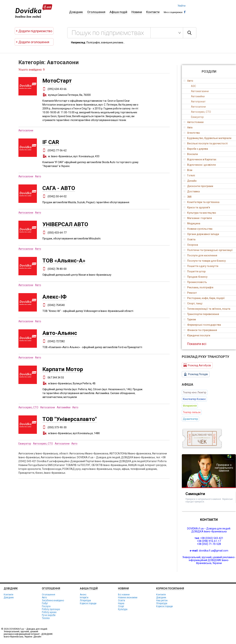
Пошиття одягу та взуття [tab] (201, 266)
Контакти (153, 12)
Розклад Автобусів (197, 365)
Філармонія (190, 406)
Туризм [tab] (190, 319)
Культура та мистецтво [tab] (200, 213)
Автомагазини (200, 91)
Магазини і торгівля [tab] (198, 218)
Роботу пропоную (51, 609)
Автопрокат (198, 102)
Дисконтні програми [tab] (198, 186)
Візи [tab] (188, 170)
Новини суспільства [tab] (198, 229)
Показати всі (197, 344)
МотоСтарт (57, 81)
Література (85, 600)
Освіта (122, 600)
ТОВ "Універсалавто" (70, 419)
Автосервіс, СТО (28, 407)
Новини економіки (128, 597)
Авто (38, 176)
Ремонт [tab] (190, 293)
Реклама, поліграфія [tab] (198, 287)
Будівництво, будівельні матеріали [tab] (208, 138)
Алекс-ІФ (54, 297)
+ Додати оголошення (33, 42)
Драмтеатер (190, 419)
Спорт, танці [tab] (193, 303)
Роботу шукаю (49, 612)
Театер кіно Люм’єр (195, 392)
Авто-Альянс (60, 333)
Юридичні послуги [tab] (197, 335)
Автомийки (64, 407)
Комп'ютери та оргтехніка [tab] (202, 202)
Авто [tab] (188, 81)
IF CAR (51, 142)
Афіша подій (118, 12)
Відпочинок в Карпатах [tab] (200, 159)
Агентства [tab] (192, 133)
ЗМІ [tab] (188, 197)
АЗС (194, 86)
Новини (137, 12)
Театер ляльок (192, 412)
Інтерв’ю (84, 597)
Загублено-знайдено (53, 600)
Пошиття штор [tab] (195, 271)
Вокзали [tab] (191, 154)
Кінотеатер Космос (194, 399)
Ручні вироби (49, 615)
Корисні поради (88, 603)
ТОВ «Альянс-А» (64, 260)
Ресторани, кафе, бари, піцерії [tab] (204, 298)
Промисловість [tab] (195, 282)
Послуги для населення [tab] (200, 255)
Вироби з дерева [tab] (196, 149)
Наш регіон (162, 600)
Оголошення (96, 12)
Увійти (182, 6)
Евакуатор (25, 444)
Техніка (46, 618)
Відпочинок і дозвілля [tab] (200, 165)
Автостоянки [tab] (194, 122)
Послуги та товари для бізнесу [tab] (205, 261)
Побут (45, 603)
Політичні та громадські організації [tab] (208, 250)
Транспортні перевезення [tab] (201, 314)
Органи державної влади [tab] (201, 234)
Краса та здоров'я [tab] (197, 207)
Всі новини (124, 595)
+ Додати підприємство (34, 31)
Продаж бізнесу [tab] (196, 277)
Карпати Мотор (63, 369)
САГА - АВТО (59, 188)
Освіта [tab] (190, 239)
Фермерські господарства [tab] (202, 325)
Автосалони (26, 130)
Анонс (83, 595)
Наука (121, 603)
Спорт (121, 606)
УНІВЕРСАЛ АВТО (65, 224)
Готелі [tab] (189, 175)
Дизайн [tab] (190, 181)
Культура (123, 609)
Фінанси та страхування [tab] (200, 330)
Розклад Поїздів (196, 374)
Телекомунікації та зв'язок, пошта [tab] (207, 309)
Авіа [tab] (188, 127)
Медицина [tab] (192, 223)
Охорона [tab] (191, 245)
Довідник (76, 12)
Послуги (46, 606)
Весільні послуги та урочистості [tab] (206, 143)
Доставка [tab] (192, 191)
